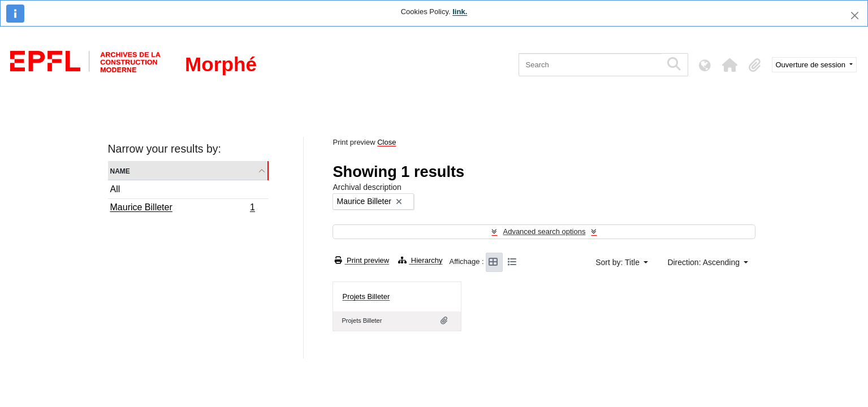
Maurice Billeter (183, 209)
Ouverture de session (812, 65)
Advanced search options (544, 231)
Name (120, 170)
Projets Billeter (366, 296)
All (115, 189)
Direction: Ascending (705, 262)
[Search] (590, 65)
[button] (730, 65)
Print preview (362, 260)
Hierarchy (420, 260)
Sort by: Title (619, 262)
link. (460, 12)
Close (387, 142)
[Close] (855, 16)
